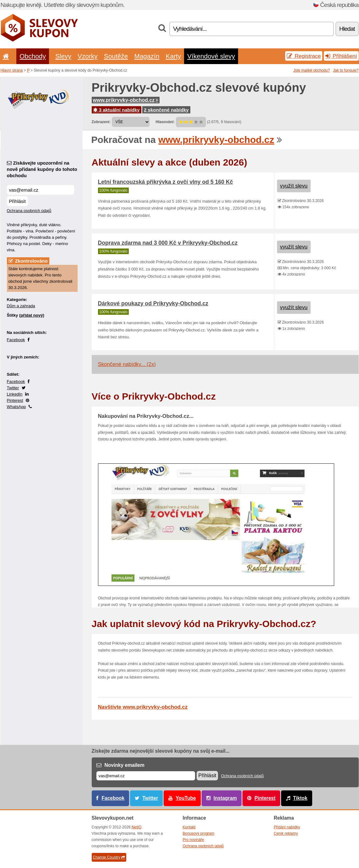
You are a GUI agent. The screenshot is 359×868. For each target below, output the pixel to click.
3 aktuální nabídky (117, 110)
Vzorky (88, 56)
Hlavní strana (12, 70)
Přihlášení (341, 56)
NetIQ (136, 827)
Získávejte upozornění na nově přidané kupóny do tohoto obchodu (42, 169)
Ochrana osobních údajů (29, 211)
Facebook (16, 340)
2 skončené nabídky (166, 110)
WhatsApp (16, 407)
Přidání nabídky (287, 827)
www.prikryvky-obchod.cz (126, 100)
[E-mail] (146, 776)
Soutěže (116, 56)
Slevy (63, 56)
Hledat (347, 29)
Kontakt (189, 827)
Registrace (304, 56)
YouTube (186, 798)
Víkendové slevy (211, 56)
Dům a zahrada (21, 306)
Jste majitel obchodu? (312, 70)
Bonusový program (199, 833)
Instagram (225, 798)
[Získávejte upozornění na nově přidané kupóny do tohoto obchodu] (41, 190)
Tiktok (300, 798)
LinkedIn (15, 394)
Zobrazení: (101, 122)
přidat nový (32, 315)
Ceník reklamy (286, 833)
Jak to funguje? (346, 70)
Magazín (147, 56)
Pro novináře (193, 840)
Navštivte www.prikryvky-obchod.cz (143, 707)
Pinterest (15, 400)
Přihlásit (17, 201)
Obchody (33, 56)
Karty (173, 56)
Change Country (109, 857)
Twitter (13, 388)
